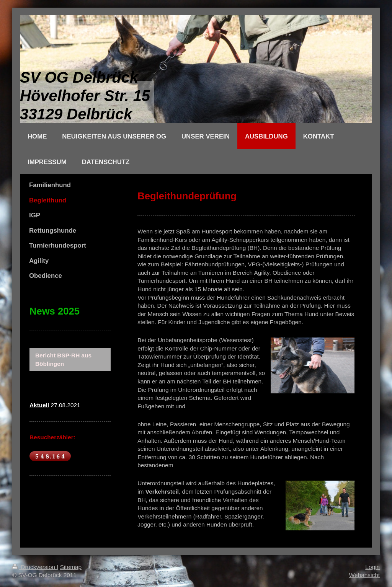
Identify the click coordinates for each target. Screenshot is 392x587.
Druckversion (34, 567)
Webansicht (364, 575)
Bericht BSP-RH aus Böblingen (63, 360)
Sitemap (71, 567)
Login (372, 567)
